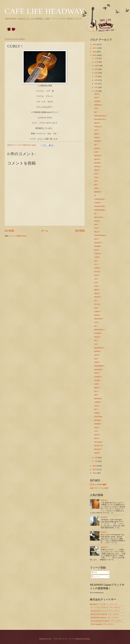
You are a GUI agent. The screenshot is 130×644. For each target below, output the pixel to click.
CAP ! (96, 152)
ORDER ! (98, 424)
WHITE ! (97, 123)
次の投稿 (9, 231)
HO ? (96, 340)
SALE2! (97, 221)
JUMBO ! (98, 101)
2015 (95, 55)
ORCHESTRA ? (100, 119)
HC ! (96, 326)
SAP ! (96, 359)
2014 (95, 466)
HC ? (96, 145)
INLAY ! (97, 232)
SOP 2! (97, 94)
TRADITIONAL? (100, 235)
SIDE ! (97, 188)
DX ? (96, 301)
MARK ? (97, 148)
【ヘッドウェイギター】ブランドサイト (105, 607)
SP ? (96, 112)
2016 (95, 52)
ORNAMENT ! (99, 366)
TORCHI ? (98, 127)
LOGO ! (97, 257)
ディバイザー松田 (99, 485)
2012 (95, 473)
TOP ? (97, 286)
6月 (96, 80)
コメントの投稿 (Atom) (18, 236)
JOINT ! (97, 362)
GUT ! (96, 130)
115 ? (96, 279)
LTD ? (96, 174)
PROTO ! (98, 297)
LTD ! (96, 431)
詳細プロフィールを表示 (99, 488)
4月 (96, 87)
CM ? (96, 181)
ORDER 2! (98, 105)
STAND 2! (98, 333)
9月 (96, 69)
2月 (96, 458)
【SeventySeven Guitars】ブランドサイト (106, 621)
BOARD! (104, 517)
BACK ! (97, 438)
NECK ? (97, 388)
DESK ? (97, 138)
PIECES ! (104, 500)
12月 (97, 58)
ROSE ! (97, 453)
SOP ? (97, 98)
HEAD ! (97, 170)
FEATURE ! (98, 442)
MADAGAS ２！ (100, 330)
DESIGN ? (98, 243)
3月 (96, 91)
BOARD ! (98, 163)
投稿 (94, 572)
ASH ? (97, 228)
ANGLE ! (98, 337)
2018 (95, 45)
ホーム (45, 231)
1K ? (96, 214)
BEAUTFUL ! (99, 217)
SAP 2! (97, 355)
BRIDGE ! (98, 192)
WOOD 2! (98, 156)
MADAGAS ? (99, 348)
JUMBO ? (98, 402)
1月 (96, 461)
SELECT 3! (98, 446)
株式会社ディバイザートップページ (104, 604)
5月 (96, 84)
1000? (97, 384)
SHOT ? (97, 435)
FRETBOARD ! (100, 210)
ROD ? (97, 275)
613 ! (96, 261)
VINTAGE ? (98, 370)
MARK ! (97, 315)
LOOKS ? (98, 203)
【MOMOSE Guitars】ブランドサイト (104, 618)
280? (96, 395)
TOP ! (96, 108)
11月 (97, 62)
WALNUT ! (98, 449)
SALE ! (97, 250)
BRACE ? (104, 547)
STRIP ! (97, 268)
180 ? (96, 224)
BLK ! (96, 185)
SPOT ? (97, 373)
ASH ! (96, 308)
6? (95, 196)
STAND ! (97, 380)
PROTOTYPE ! (100, 206)
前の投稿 (80, 231)
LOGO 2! (98, 254)
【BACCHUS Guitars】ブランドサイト (105, 614)
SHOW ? (98, 351)
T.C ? (96, 264)
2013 (95, 469)
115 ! (96, 344)
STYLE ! (97, 272)
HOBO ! (97, 413)
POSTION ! (98, 417)
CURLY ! (97, 312)
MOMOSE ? (99, 319)
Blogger (87, 639)
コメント (96, 577)
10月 (97, 66)
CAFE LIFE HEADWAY (45, 11)
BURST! (104, 532)
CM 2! (96, 177)
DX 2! (96, 391)
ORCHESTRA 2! (100, 116)
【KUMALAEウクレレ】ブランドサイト (105, 611)
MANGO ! (98, 420)
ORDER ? (98, 141)
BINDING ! (98, 399)
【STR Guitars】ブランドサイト (102, 624)
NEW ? (97, 134)
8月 (96, 73)
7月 (96, 76)
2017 (95, 48)
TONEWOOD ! (100, 199)
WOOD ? (98, 167)
